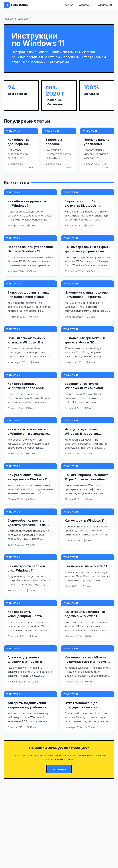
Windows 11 (85, 5)
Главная (68, 5)
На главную (59, 769)
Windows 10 (105, 5)
